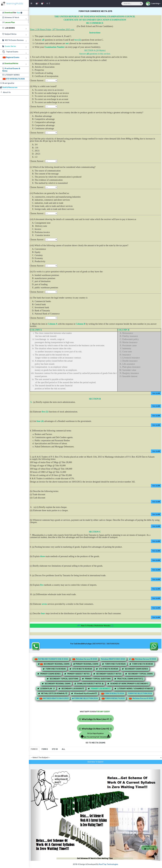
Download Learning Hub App (149, 848)
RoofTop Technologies (108, 864)
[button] (36, 818)
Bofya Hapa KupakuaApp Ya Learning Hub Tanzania (95, 735)
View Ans (156, 393)
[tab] (34, 749)
